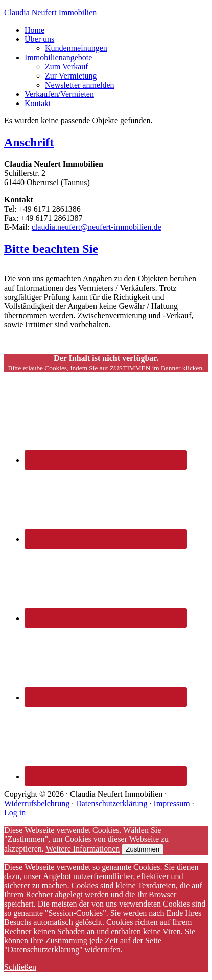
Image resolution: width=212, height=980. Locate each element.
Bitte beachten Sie (51, 249)
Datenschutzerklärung (111, 803)
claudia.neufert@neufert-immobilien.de (97, 227)
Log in (15, 813)
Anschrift (29, 142)
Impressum (172, 803)
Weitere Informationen (83, 849)
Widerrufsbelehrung (37, 803)
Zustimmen (143, 849)
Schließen (20, 967)
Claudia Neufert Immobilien (50, 12)
